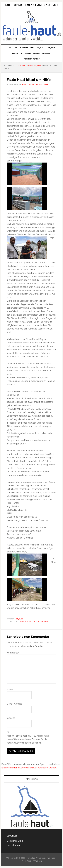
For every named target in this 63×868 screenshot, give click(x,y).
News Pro (31, 858)
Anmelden (37, 861)
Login (56, 5)
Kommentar (13, 653)
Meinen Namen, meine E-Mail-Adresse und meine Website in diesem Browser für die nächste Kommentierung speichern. (28, 739)
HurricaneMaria (41, 622)
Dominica (22, 622)
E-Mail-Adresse (15, 704)
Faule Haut (31, 17)
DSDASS (30, 622)
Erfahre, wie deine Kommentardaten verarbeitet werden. (29, 768)
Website (11, 718)
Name (10, 689)
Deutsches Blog (15, 841)
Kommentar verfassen (39, 85)
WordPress (26, 861)
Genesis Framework (47, 858)
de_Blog (20, 619)
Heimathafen (13, 845)
